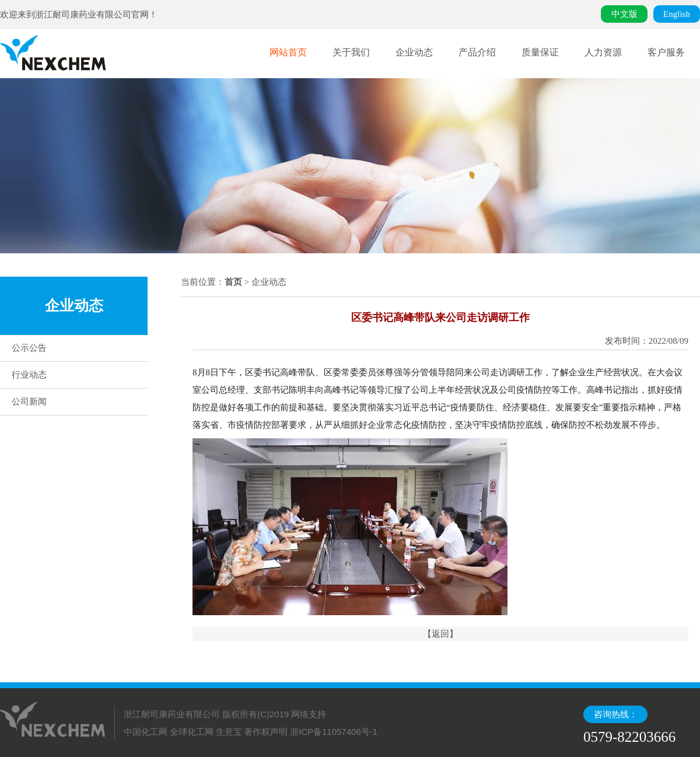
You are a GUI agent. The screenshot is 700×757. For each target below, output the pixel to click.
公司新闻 (29, 402)
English (677, 14)
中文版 (624, 14)
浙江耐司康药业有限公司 (83, 15)
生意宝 (229, 732)
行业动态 (29, 375)
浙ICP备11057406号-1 (334, 732)
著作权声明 (266, 732)
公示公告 (29, 348)
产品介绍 (477, 52)
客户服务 (666, 52)
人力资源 (603, 52)
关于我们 (351, 52)
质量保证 (540, 52)
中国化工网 (146, 732)
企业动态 (414, 52)
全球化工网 (192, 732)
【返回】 (440, 634)
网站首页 (288, 52)
